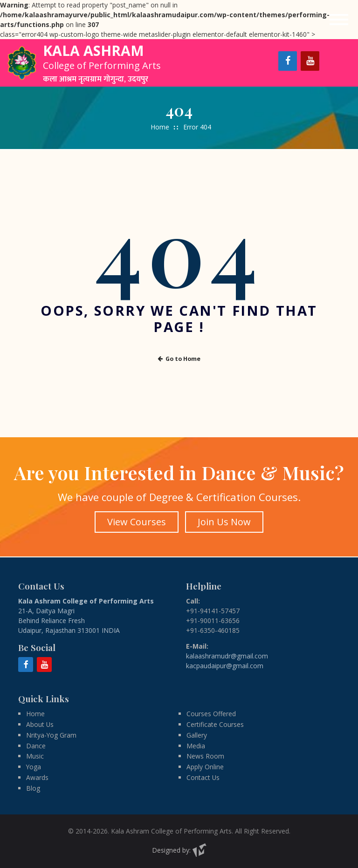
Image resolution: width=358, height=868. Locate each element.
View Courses (136, 521)
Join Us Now (225, 521)
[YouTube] (310, 61)
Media (196, 745)
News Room (205, 756)
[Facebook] (288, 61)
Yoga (34, 767)
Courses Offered (211, 713)
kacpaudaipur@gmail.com (225, 664)
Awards (37, 777)
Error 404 (197, 127)
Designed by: (179, 850)
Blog (33, 788)
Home (160, 127)
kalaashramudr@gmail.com (227, 654)
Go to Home (179, 358)
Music (35, 756)
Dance (36, 745)
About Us (40, 724)
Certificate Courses (215, 724)
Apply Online (205, 767)
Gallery (197, 735)
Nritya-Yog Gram (52, 735)
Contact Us (203, 777)
